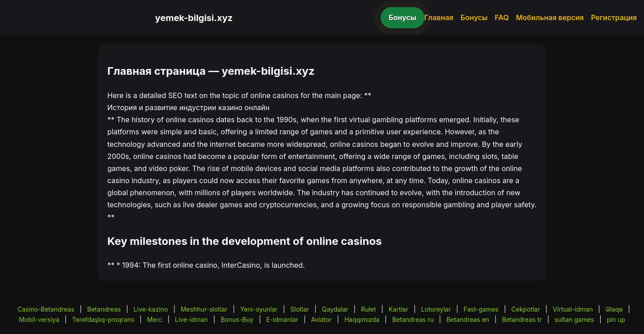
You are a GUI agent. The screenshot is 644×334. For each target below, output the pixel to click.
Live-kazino (151, 309)
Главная (439, 17)
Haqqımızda (362, 319)
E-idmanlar (282, 319)
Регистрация (614, 17)
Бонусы (402, 17)
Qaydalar (335, 309)
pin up (616, 319)
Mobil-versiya (39, 319)
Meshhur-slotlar (204, 309)
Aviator (322, 319)
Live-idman (191, 319)
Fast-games (481, 309)
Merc (155, 319)
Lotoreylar (436, 309)
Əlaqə (614, 309)
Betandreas (104, 309)
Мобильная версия (550, 17)
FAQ (502, 17)
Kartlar (398, 309)
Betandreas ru (413, 319)
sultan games (574, 319)
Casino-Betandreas (46, 309)
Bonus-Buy (237, 319)
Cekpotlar (525, 309)
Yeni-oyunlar (259, 309)
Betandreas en (468, 319)
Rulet (368, 309)
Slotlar (300, 309)
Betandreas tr (522, 319)
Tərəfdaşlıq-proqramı (103, 319)
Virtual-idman (573, 309)
